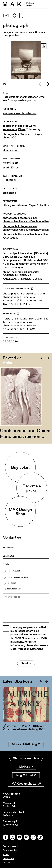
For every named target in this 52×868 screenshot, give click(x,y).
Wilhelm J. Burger (31, 134)
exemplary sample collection (20, 113)
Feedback (12, 583)
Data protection (10, 850)
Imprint (6, 854)
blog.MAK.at (26, 775)
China (22, 129)
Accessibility (8, 858)
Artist (7, 363)
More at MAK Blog (26, 744)
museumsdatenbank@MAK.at (14, 814)
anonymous (10, 129)
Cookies (6, 863)
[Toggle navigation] (46, 4)
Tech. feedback (14, 589)
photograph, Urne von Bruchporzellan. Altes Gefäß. (26, 236)
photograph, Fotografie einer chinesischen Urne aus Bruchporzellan (26, 220)
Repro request (13, 571)
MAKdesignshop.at (26, 784)
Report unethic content (17, 577)
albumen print (11, 150)
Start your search (26, 758)
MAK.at (26, 767)
